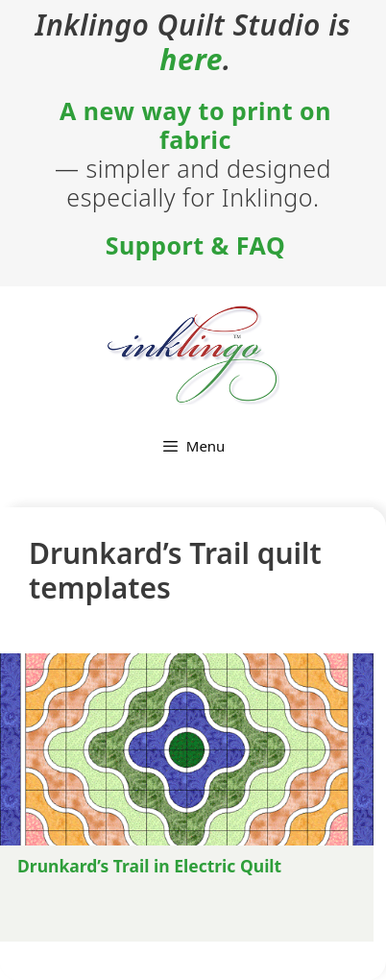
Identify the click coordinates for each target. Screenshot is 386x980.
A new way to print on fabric (195, 125)
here (191, 60)
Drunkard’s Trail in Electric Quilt (149, 866)
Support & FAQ (195, 245)
